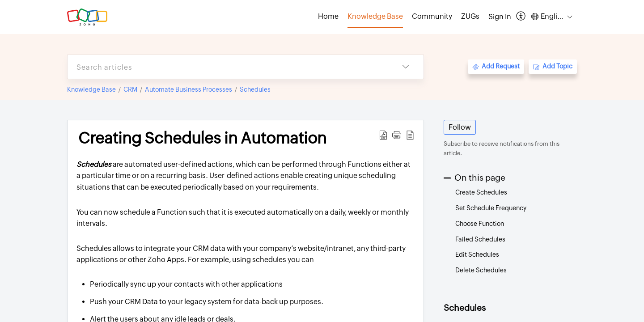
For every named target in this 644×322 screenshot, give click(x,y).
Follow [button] (460, 127)
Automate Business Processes (189, 89)
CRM (130, 89)
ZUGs (470, 16)
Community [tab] (432, 16)
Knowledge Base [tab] (375, 16)
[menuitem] (500, 17)
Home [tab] (328, 16)
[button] (521, 17)
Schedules (255, 89)
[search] (228, 67)
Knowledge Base (91, 89)
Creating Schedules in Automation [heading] (202, 138)
